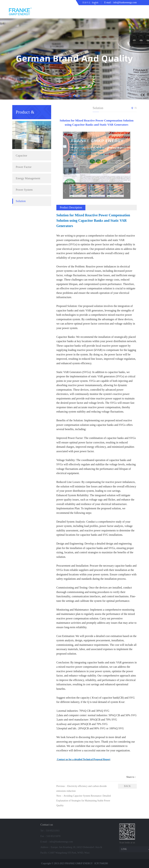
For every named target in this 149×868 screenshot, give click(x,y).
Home (127, 108)
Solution (21, 168)
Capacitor (21, 122)
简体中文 (86, 3)
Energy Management (28, 145)
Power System (24, 156)
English (95, 3)
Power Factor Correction (24, 135)
